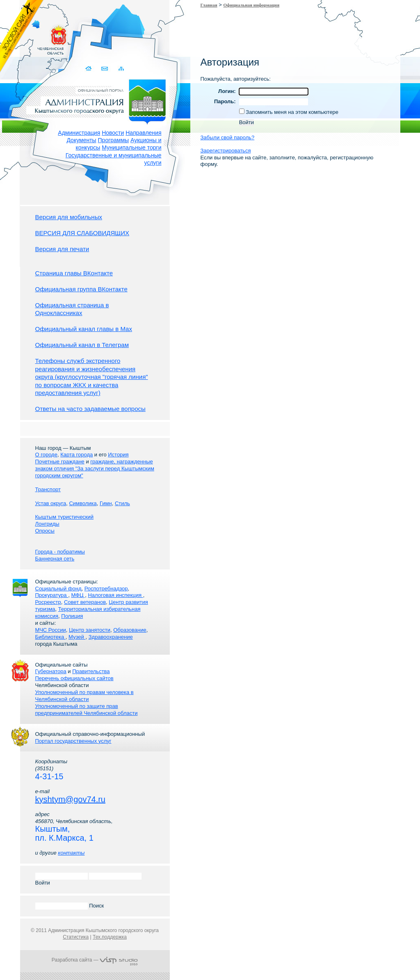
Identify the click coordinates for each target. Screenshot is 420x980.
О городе (46, 455)
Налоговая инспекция (115, 595)
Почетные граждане (60, 462)
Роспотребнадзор (106, 589)
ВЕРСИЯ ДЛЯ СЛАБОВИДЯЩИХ (82, 233)
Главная (209, 5)
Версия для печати (62, 249)
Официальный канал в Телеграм (82, 345)
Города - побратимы (60, 552)
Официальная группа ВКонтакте (81, 289)
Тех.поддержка (110, 937)
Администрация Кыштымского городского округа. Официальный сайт (99, 100)
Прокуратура (52, 595)
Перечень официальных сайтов (74, 678)
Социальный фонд (58, 589)
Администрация (79, 133)
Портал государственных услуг (73, 741)
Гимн (106, 503)
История (118, 455)
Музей (77, 637)
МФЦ (78, 595)
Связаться (106, 69)
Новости (113, 133)
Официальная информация (252, 5)
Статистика (76, 937)
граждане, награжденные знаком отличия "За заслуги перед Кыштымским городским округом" (95, 468)
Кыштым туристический (65, 517)
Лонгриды (47, 524)
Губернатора (51, 671)
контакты (71, 853)
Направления (143, 133)
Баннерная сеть (55, 559)
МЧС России (51, 630)
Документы (81, 140)
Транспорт (48, 489)
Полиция (72, 616)
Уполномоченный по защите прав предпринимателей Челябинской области (87, 710)
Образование (130, 630)
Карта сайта (122, 69)
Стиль (122, 503)
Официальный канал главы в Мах (84, 329)
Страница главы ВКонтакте (74, 273)
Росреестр (48, 602)
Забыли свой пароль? (228, 137)
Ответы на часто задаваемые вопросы (90, 409)
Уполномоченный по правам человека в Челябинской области (84, 696)
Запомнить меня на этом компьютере (291, 112)
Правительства (91, 671)
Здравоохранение (111, 637)
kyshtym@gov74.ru (70, 799)
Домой (90, 69)
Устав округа (51, 503)
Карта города (76, 455)
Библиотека (50, 637)
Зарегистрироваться (226, 151)
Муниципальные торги (131, 147)
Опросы (45, 531)
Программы (114, 140)
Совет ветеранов (85, 602)
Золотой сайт (22, 36)
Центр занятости (90, 630)
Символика (83, 503)
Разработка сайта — (95, 960)
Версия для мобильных (69, 217)
